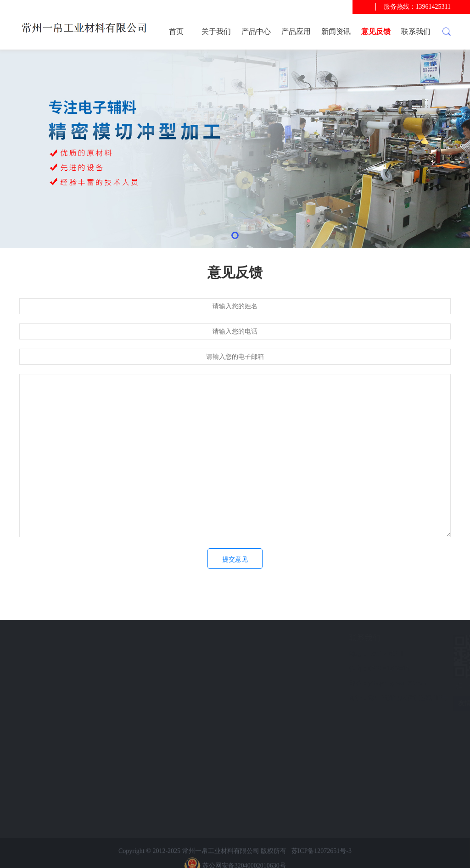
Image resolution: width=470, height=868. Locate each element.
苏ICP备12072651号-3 (322, 860)
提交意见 (235, 559)
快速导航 (57, 638)
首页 (176, 31)
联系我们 (416, 31)
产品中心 (256, 31)
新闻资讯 (336, 31)
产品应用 (296, 31)
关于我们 (216, 31)
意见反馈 (376, 31)
